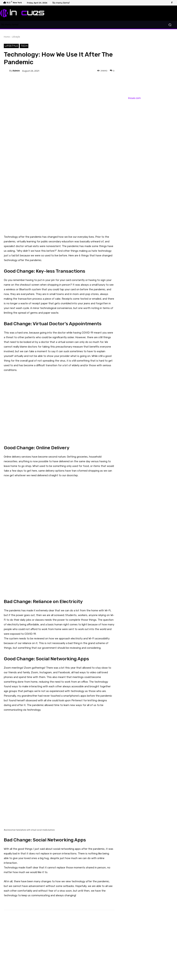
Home (7, 37)
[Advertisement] (59, 202)
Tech (24, 46)
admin (16, 71)
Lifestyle (16, 37)
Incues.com (134, 98)
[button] (170, 25)
